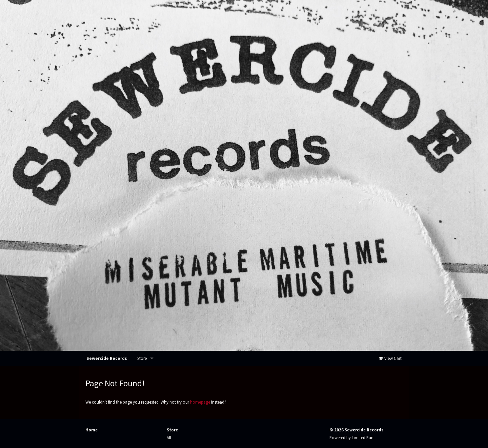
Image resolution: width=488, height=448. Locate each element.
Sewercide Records (107, 358)
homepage (200, 402)
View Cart (390, 358)
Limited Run (363, 437)
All (169, 437)
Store (142, 358)
